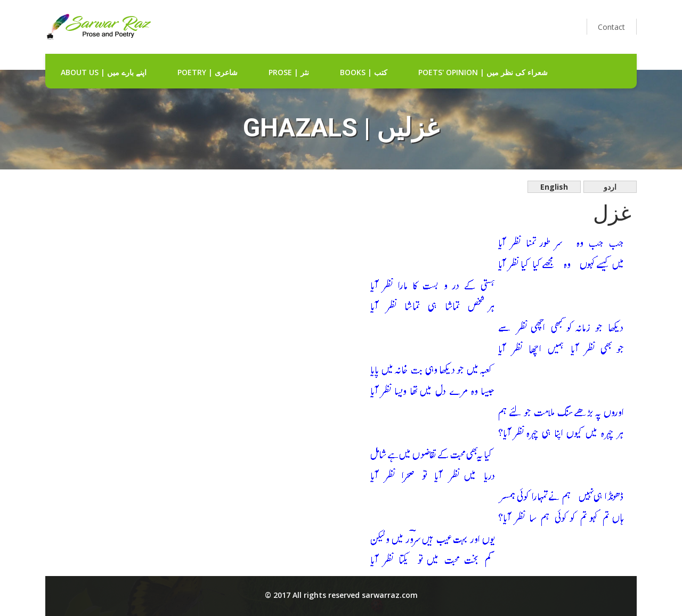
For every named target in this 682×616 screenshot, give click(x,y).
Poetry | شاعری (208, 72)
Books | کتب (364, 72)
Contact (611, 27)
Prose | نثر (289, 72)
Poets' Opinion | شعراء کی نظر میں (483, 72)
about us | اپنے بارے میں (104, 72)
